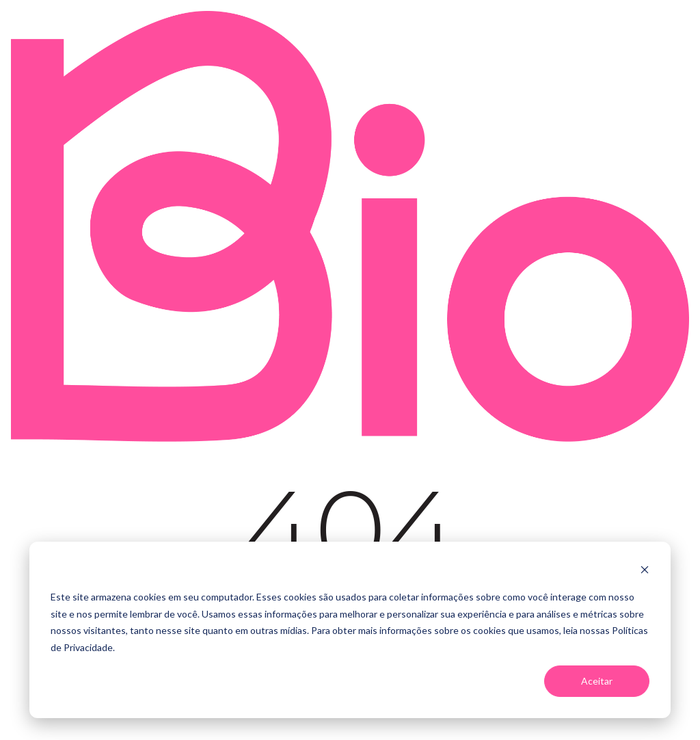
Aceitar (597, 681)
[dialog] (350, 630)
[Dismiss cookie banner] (645, 571)
